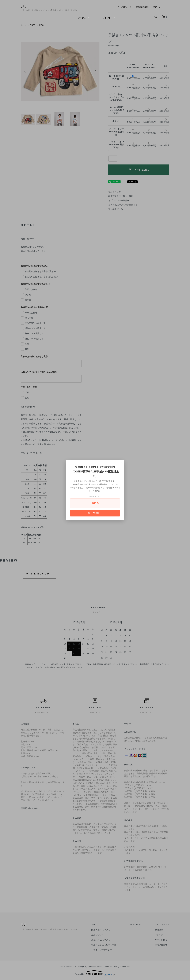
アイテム (82, 18)
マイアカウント (124, 7)
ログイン (157, 7)
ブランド (107, 18)
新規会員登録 (142, 7)
